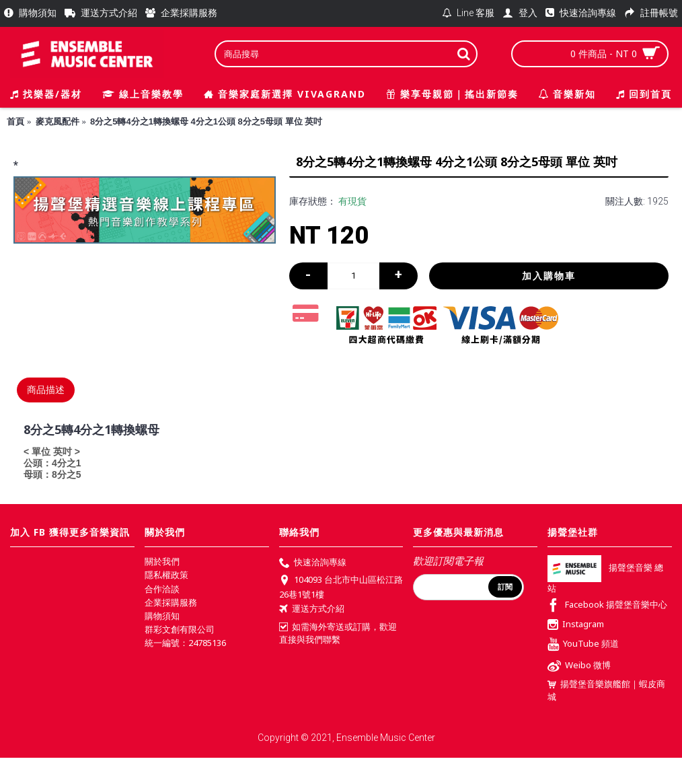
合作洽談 (162, 589)
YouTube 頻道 (583, 645)
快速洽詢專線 (313, 563)
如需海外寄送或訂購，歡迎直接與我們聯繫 (338, 633)
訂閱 (505, 587)
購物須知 (162, 616)
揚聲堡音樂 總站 (605, 578)
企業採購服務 (171, 602)
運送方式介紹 (312, 610)
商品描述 (46, 390)
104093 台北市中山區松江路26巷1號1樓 (341, 587)
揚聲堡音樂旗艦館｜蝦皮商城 (606, 690)
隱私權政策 (166, 575)
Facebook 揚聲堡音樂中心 (607, 606)
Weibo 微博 (579, 667)
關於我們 (162, 561)
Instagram (576, 625)
